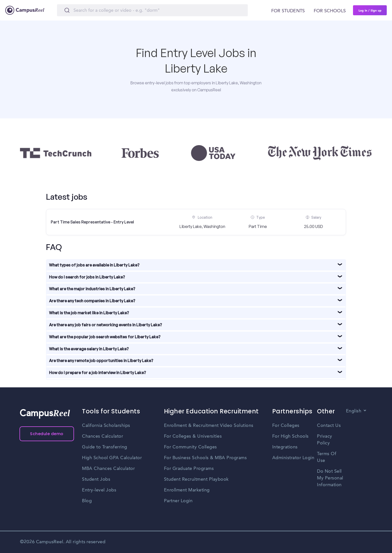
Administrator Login (293, 458)
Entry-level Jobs (99, 490)
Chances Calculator (102, 436)
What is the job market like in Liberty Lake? (89, 313)
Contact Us (329, 426)
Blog (87, 501)
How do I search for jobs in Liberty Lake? (87, 277)
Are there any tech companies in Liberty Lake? (92, 301)
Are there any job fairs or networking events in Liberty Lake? (105, 325)
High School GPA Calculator (112, 458)
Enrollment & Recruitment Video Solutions (209, 426)
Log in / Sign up (370, 10)
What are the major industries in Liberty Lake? (92, 289)
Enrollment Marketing (187, 490)
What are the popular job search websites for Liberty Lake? (105, 337)
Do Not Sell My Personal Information (330, 478)
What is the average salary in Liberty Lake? (89, 349)
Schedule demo (47, 434)
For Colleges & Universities (193, 436)
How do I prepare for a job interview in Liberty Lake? (97, 373)
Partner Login (178, 501)
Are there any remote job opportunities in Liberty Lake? (101, 361)
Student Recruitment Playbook (196, 479)
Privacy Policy (325, 440)
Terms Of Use (327, 457)
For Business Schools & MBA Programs (205, 458)
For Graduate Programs (189, 469)
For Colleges (286, 426)
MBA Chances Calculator (108, 469)
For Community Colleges (190, 447)
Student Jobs (96, 479)
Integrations (285, 447)
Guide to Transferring (105, 447)
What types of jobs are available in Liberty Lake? (94, 265)
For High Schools (290, 436)
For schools (330, 11)
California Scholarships (106, 426)
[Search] (152, 10)
